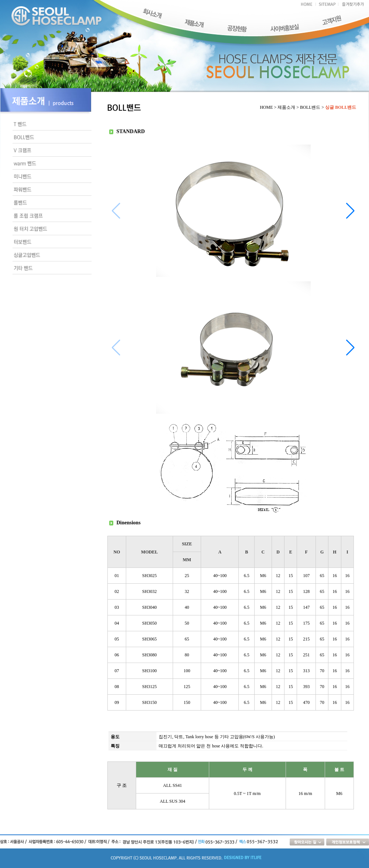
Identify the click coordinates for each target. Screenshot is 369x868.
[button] (350, 211)
